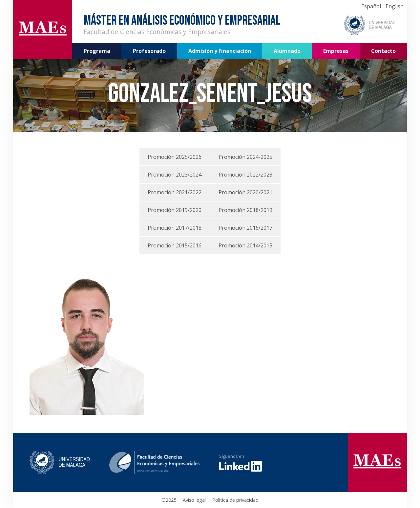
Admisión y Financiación (220, 51)
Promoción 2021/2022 (175, 192)
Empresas (336, 51)
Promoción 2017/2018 (175, 228)
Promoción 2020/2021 (245, 192)
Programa (97, 51)
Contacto (383, 51)
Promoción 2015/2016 (175, 245)
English (395, 6)
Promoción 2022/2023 (245, 175)
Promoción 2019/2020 (175, 210)
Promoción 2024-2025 (245, 157)
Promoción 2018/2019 (245, 210)
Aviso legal (194, 500)
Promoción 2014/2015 (245, 245)
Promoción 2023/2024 (175, 175)
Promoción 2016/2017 (245, 228)
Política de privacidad (235, 500)
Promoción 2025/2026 (175, 157)
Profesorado (149, 51)
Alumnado (287, 51)
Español (371, 6)
